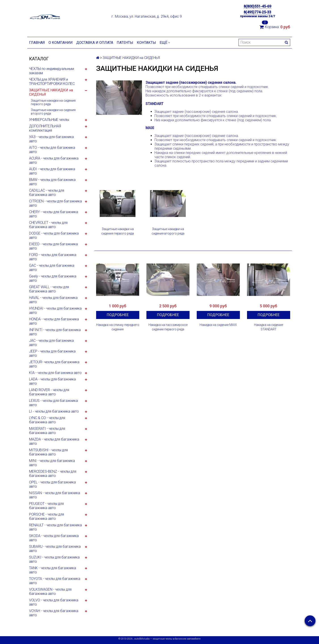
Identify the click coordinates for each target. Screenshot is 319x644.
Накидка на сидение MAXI (218, 325)
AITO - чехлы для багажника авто (52, 150)
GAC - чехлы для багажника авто (52, 268)
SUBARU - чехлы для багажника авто (55, 549)
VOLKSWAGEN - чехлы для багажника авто (50, 592)
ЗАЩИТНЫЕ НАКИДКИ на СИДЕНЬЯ (51, 92)
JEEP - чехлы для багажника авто (52, 353)
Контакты (146, 43)
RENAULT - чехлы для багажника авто (55, 527)
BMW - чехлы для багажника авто (52, 182)
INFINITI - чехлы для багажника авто (55, 332)
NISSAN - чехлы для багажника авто (55, 495)
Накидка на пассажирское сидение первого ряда (168, 327)
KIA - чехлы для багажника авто (55, 373)
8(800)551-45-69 (257, 6)
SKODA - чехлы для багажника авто (54, 538)
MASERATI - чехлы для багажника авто (47, 431)
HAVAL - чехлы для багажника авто (53, 300)
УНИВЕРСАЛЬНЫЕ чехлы (49, 120)
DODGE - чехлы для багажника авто (54, 235)
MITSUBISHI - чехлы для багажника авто (48, 452)
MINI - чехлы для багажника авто (52, 463)
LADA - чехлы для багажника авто (52, 381)
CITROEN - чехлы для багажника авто (55, 203)
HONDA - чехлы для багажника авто (54, 321)
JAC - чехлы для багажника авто (51, 343)
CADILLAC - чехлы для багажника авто (47, 193)
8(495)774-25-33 (257, 12)
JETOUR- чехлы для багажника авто (54, 364)
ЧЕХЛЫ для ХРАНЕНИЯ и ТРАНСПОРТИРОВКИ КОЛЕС (52, 82)
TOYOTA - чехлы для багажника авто (55, 581)
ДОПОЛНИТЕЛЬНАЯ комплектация (45, 128)
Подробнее (118, 315)
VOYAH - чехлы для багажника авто (54, 613)
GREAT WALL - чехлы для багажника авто (49, 289)
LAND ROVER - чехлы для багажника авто (49, 392)
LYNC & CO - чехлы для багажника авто (47, 420)
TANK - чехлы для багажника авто (53, 570)
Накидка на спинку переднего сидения (118, 327)
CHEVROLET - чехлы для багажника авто (48, 225)
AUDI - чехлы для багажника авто (52, 171)
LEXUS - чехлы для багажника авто (53, 403)
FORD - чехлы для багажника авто (53, 257)
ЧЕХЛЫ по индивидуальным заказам (52, 71)
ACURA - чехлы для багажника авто (54, 160)
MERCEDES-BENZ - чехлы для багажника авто (53, 474)
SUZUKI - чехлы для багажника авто (54, 559)
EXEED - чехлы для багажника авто (53, 246)
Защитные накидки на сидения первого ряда (53, 102)
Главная (37, 43)
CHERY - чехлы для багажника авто (54, 214)
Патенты (125, 43)
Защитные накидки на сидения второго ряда (53, 112)
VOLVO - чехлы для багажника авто (54, 602)
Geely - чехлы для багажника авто (53, 278)
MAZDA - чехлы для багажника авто (54, 441)
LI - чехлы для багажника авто (54, 411)
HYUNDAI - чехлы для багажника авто (55, 310)
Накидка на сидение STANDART (268, 327)
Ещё (165, 43)
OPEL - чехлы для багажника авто (52, 484)
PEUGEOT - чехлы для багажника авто (46, 506)
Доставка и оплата (95, 43)
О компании (61, 43)
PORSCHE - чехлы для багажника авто (46, 516)
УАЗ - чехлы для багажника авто (51, 139)
